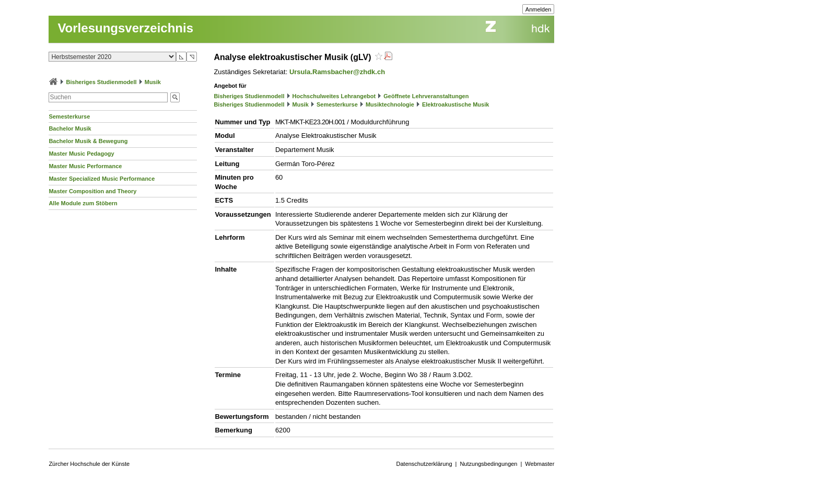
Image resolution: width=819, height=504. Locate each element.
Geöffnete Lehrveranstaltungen (426, 96)
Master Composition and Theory (92, 191)
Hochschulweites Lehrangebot (334, 96)
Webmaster (540, 464)
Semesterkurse (69, 116)
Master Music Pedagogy (81, 154)
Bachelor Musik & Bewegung (88, 141)
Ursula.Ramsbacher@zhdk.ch (337, 72)
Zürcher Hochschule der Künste (89, 464)
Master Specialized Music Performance (102, 179)
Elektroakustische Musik (455, 104)
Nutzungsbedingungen (488, 464)
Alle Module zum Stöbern (83, 203)
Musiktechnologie (390, 104)
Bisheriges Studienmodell (102, 82)
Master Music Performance (85, 166)
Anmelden (539, 9)
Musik (153, 82)
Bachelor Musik (70, 128)
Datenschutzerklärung (424, 464)
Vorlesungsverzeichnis (125, 28)
